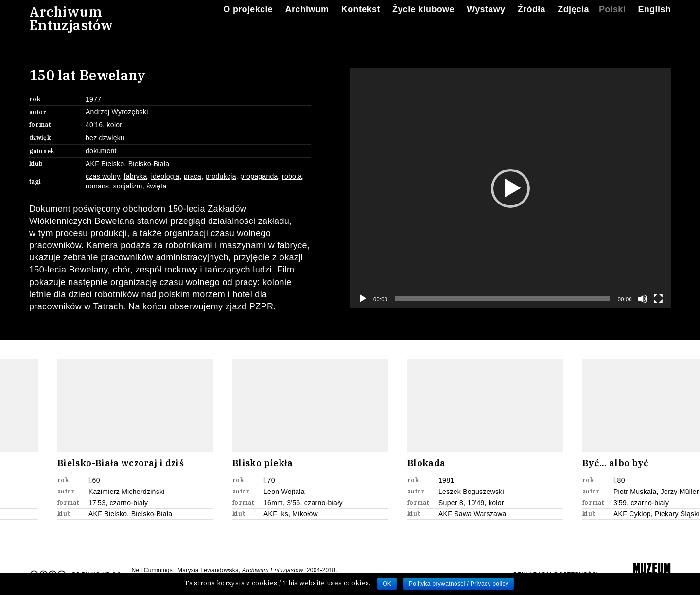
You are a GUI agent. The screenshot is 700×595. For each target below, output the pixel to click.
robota (292, 176)
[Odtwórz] (363, 299)
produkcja (220, 176)
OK (387, 584)
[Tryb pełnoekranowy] (658, 299)
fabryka (136, 176)
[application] (510, 188)
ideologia (166, 176)
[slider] (502, 299)
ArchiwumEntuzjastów (71, 28)
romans (97, 186)
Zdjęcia (573, 19)
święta (156, 186)
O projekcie (248, 19)
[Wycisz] (643, 299)
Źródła (532, 19)
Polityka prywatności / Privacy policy (459, 584)
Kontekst (361, 19)
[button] (510, 188)
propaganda (259, 176)
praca (192, 176)
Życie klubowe (423, 19)
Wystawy (486, 19)
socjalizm (128, 186)
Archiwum (307, 19)
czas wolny (103, 176)
